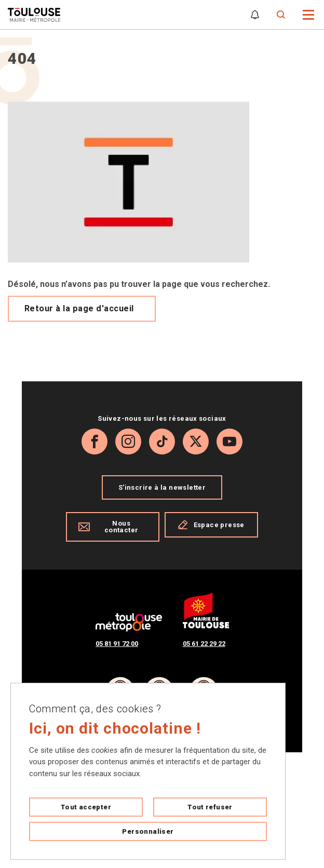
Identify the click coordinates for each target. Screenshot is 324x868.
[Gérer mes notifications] (255, 15)
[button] (309, 14)
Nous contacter (108, 527)
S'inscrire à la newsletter (162, 487)
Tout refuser (210, 807)
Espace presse (211, 525)
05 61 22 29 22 (204, 644)
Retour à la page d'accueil (79, 308)
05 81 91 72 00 (117, 644)
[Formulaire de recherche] (281, 15)
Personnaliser (148, 831)
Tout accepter (86, 807)
